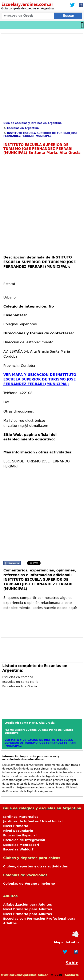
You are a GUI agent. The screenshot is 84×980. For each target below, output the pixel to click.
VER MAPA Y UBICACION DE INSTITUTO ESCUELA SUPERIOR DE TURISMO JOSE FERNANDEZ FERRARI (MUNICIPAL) (40, 379)
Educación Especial (20, 835)
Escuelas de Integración (24, 840)
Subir (72, 963)
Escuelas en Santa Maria (20, 682)
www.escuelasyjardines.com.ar (25, 975)
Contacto (72, 975)
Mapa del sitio (66, 942)
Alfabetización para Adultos (28, 905)
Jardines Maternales (21, 817)
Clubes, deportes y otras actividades (35, 866)
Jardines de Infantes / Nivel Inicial (33, 821)
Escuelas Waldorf (18, 849)
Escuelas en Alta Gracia (20, 686)
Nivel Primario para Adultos (28, 909)
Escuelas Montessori (21, 845)
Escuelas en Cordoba (18, 677)
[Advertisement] (42, 78)
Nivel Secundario (18, 831)
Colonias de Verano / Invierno (29, 884)
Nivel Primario (16, 826)
